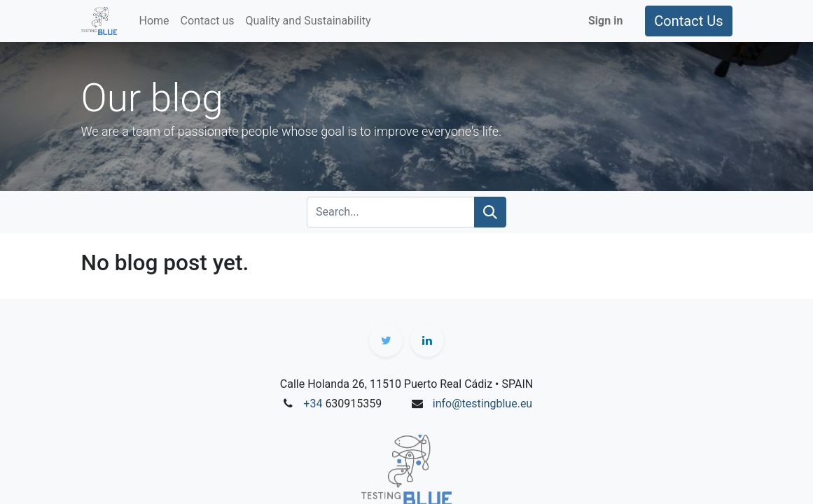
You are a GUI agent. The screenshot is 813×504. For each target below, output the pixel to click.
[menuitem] (154, 21)
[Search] (490, 212)
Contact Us (688, 21)
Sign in (605, 21)
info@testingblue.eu (482, 404)
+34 (314, 404)
